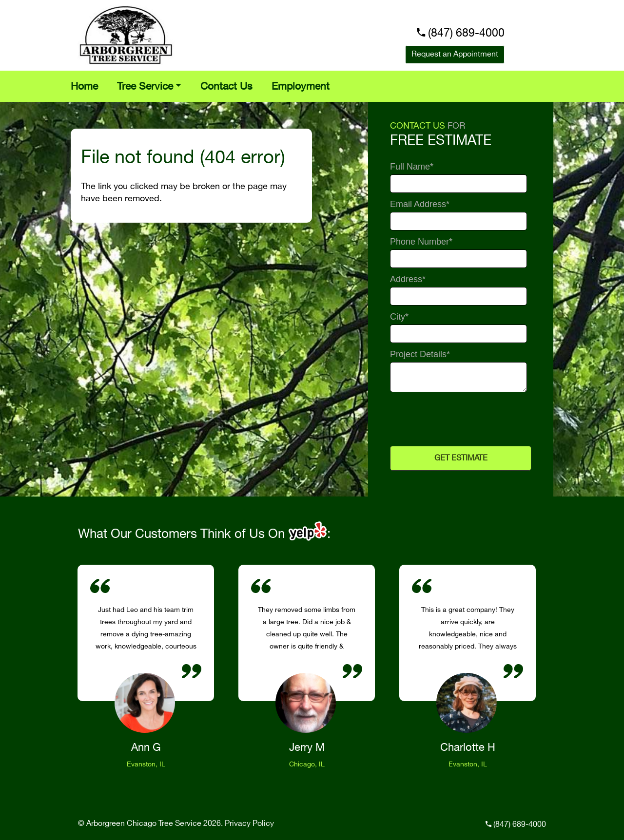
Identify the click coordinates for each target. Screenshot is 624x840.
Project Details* (420, 354)
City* (399, 317)
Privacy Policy (249, 824)
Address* (408, 279)
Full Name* (412, 167)
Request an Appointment (455, 54)
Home (84, 87)
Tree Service (145, 87)
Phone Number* (421, 242)
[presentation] (459, 419)
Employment (301, 87)
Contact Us (226, 87)
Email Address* (420, 204)
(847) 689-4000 (466, 33)
